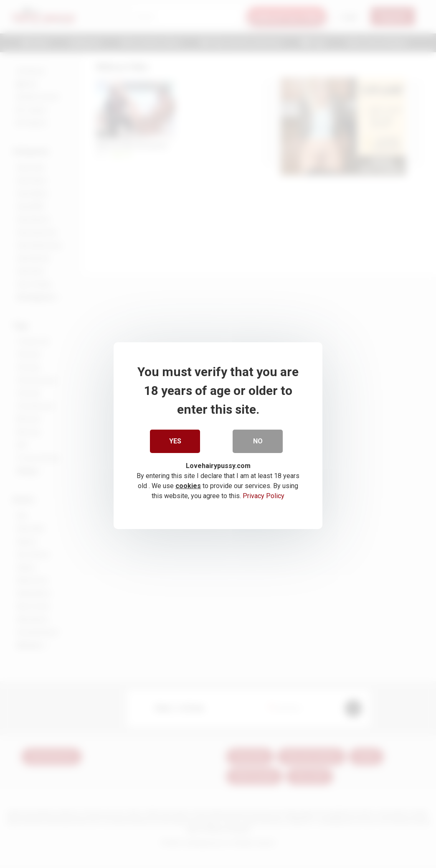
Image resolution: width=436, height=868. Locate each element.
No (258, 439)
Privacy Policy (264, 494)
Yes (175, 439)
